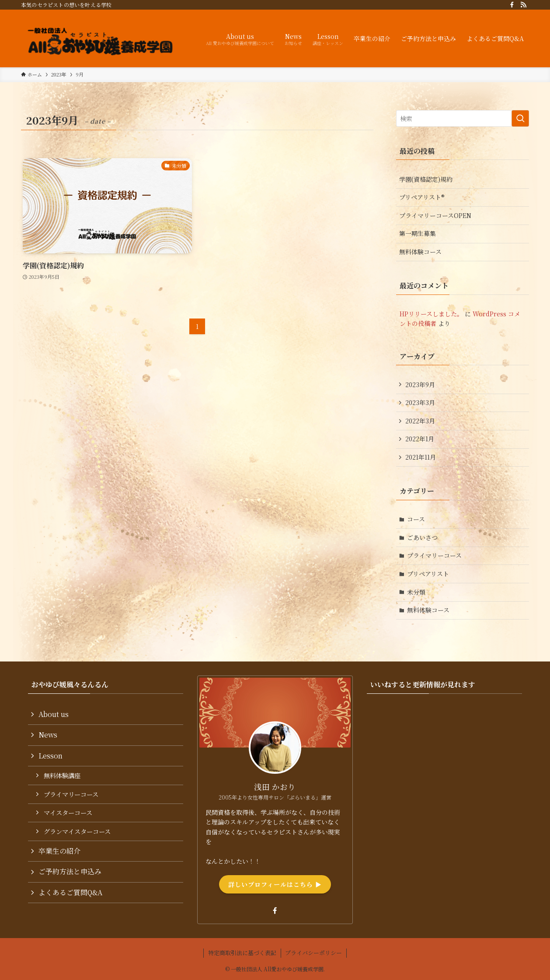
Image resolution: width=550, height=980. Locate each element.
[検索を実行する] (520, 118)
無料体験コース (420, 252)
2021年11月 (421, 457)
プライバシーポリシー (313, 953)
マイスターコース (68, 812)
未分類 (416, 592)
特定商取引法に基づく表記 (242, 953)
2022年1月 (420, 439)
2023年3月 (420, 402)
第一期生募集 (418, 233)
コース (416, 519)
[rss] (523, 5)
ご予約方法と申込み (70, 871)
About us (54, 714)
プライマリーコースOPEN (435, 215)
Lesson (50, 756)
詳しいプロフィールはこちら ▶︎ (275, 884)
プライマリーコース (434, 555)
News (48, 735)
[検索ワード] (463, 118)
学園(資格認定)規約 (426, 179)
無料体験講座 (62, 775)
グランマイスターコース (77, 831)
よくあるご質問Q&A (70, 892)
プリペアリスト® (422, 197)
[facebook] (512, 5)
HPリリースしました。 (431, 314)
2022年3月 (420, 421)
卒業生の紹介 (59, 851)
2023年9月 (420, 384)
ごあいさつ (422, 537)
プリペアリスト (428, 574)
